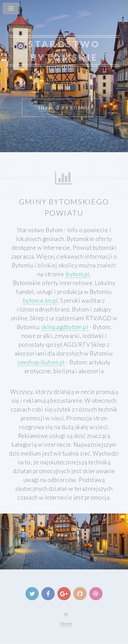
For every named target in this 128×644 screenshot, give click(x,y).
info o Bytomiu (64, 108)
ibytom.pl (77, 274)
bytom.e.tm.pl (41, 300)
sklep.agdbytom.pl (65, 327)
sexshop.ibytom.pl (41, 362)
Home (66, 623)
